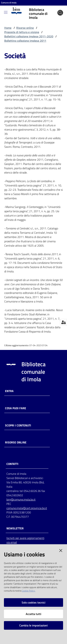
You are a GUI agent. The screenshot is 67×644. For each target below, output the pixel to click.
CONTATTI (12, 464)
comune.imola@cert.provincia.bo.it (27, 508)
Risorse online (25, 28)
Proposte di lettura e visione (22, 32)
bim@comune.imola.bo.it (21, 499)
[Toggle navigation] (6, 12)
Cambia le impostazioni (33, 625)
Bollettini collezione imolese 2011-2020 (29, 36)
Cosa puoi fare (16, 408)
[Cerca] (60, 13)
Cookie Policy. (29, 591)
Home (8, 28)
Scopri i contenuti (18, 425)
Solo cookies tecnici (33, 602)
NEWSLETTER (15, 528)
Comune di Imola (9, 3)
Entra (9, 391)
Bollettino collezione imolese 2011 (25, 41)
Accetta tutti (33, 614)
